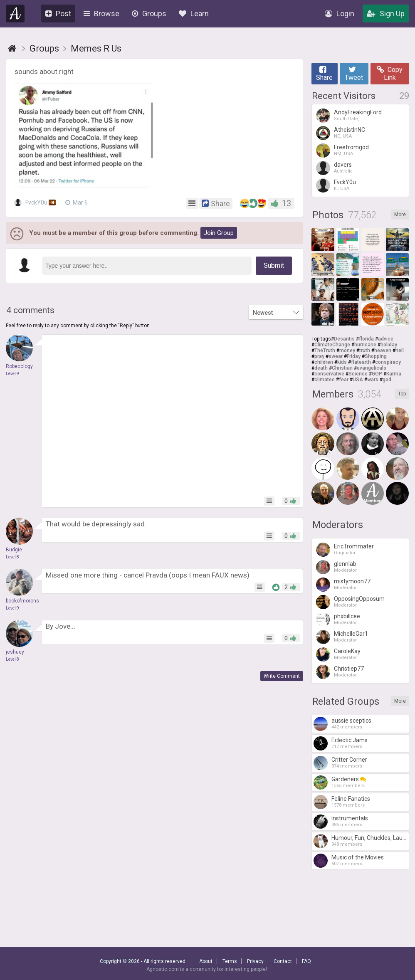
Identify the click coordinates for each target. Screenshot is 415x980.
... (394, 380)
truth (365, 351)
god (387, 380)
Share (324, 74)
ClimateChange (332, 345)
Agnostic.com (15, 14)
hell (400, 351)
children (324, 362)
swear (336, 356)
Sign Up (386, 14)
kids (342, 362)
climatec (325, 380)
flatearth (361, 362)
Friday (354, 356)
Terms (230, 961)
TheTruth (325, 351)
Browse (101, 14)
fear (344, 380)
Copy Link (390, 74)
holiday (389, 345)
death (321, 368)
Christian (342, 368)
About (206, 961)
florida (366, 339)
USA (358, 380)
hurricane (365, 345)
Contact (283, 961)
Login (340, 14)
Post (58, 14)
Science (358, 374)
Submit (274, 265)
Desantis (344, 339)
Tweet (354, 74)
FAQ (306, 961)
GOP (377, 374)
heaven (383, 351)
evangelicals (372, 368)
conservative (329, 374)
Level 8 (12, 557)
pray (319, 356)
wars (373, 380)
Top (402, 394)
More (400, 215)
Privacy (255, 961)
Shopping (376, 356)
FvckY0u (36, 202)
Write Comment (282, 676)
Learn (194, 14)
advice (386, 339)
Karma (394, 374)
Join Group (219, 233)
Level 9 (12, 374)
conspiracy (388, 362)
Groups (149, 14)
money (347, 351)
